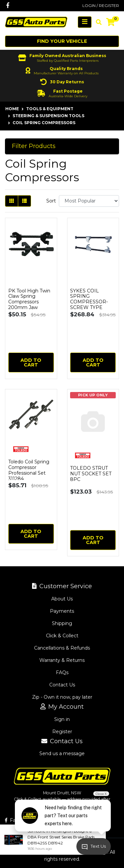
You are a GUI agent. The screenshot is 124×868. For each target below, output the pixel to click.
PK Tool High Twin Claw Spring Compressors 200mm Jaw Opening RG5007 (29, 302)
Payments (62, 611)
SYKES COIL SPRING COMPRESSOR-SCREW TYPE (89, 299)
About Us (62, 599)
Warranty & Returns (62, 660)
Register (62, 732)
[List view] (24, 201)
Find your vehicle (62, 41)
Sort (51, 201)
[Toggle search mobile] (97, 22)
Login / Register (101, 5)
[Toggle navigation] (85, 22)
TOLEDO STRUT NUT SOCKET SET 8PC (91, 474)
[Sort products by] (89, 201)
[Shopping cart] (110, 22)
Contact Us (62, 685)
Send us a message (62, 753)
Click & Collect (62, 636)
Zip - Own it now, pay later (62, 697)
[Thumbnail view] (12, 201)
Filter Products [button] (34, 146)
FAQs (62, 672)
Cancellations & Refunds (62, 648)
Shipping (62, 623)
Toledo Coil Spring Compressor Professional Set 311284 (29, 470)
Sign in (62, 719)
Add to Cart (31, 362)
